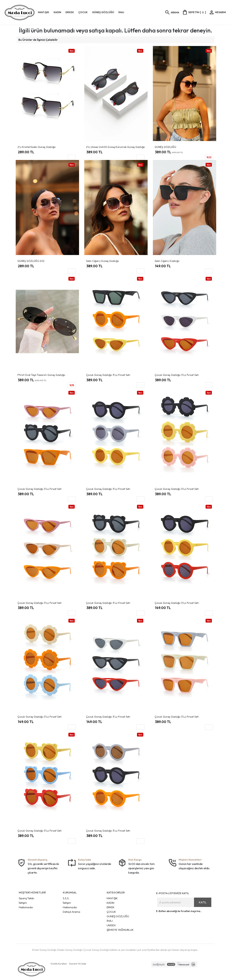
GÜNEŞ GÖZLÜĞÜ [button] (103, 12)
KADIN (110, 903)
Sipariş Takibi (26, 898)
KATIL (203, 902)
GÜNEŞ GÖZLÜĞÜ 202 (31, 261)
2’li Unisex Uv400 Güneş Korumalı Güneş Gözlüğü (116, 147)
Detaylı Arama (71, 912)
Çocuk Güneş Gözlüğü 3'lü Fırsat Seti (108, 375)
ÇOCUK (111, 912)
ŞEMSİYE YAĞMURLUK (120, 930)
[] (194, 12)
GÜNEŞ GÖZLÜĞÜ (165, 147)
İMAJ (110, 921)
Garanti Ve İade (78, 964)
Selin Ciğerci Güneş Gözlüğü (103, 261)
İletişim (23, 903)
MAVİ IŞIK (112, 898)
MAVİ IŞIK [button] (44, 12)
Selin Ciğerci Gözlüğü (167, 261)
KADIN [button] (57, 12)
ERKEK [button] (70, 12)
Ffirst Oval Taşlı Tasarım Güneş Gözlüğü (41, 375)
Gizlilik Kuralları (59, 964)
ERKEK (111, 907)
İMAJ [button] (121, 12)
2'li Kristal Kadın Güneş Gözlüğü (37, 147)
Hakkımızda (26, 907)
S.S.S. (66, 898)
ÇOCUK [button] (83, 12)
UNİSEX (111, 925)
